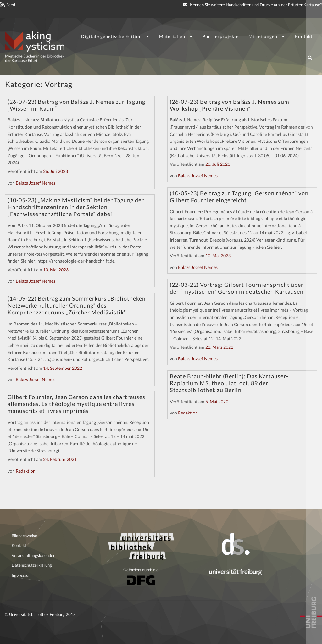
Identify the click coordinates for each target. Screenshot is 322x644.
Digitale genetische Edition (111, 36)
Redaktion (26, 471)
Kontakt (304, 36)
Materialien (172, 36)
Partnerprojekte (221, 36)
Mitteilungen (263, 36)
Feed (11, 5)
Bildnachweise (24, 536)
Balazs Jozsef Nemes (36, 183)
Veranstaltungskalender (33, 555)
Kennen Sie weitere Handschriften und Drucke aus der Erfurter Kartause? (253, 5)
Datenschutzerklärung (32, 565)
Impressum (22, 575)
